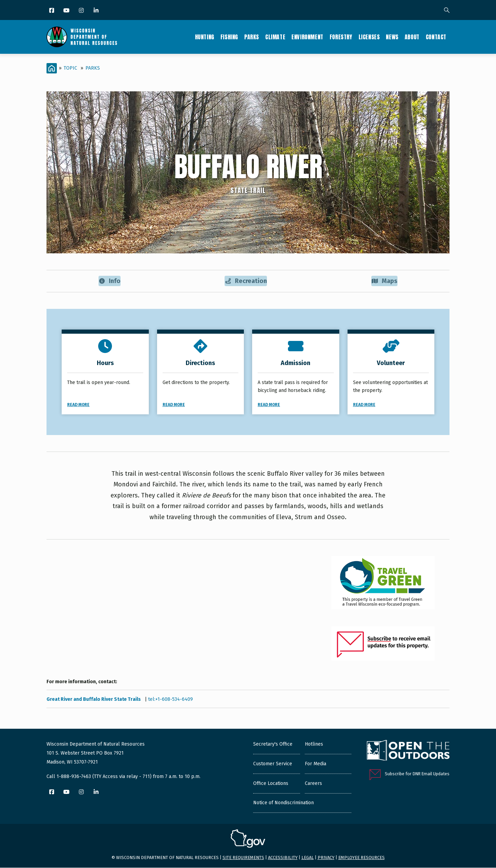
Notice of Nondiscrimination (283, 803)
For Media (316, 764)
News (392, 37)
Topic (70, 68)
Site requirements (243, 858)
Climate (275, 37)
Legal (308, 858)
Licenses (369, 37)
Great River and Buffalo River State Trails (94, 700)
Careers (313, 784)
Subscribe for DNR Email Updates (417, 774)
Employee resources (361, 858)
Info (109, 281)
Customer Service (273, 764)
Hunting (205, 37)
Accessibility (283, 858)
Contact (436, 37)
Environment (307, 37)
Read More (78, 405)
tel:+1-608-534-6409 (170, 700)
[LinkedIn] (97, 11)
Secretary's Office (273, 745)
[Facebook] (52, 11)
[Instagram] (82, 11)
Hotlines (314, 745)
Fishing (229, 37)
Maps (385, 281)
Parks (252, 37)
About (412, 37)
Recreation (246, 281)
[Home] (52, 68)
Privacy (326, 858)
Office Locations (271, 784)
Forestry (341, 37)
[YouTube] (67, 11)
